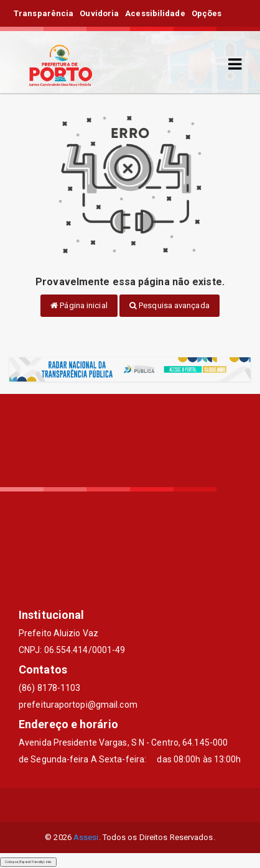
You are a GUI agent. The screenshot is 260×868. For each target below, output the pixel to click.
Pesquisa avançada (169, 305)
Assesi (86, 837)
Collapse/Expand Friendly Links (28, 862)
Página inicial (79, 305)
